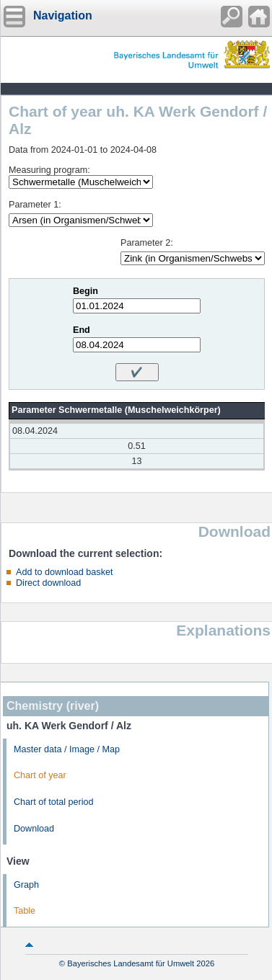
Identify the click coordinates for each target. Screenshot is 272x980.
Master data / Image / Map (67, 749)
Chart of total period (54, 802)
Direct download (48, 583)
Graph (26, 885)
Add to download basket (64, 572)
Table (25, 911)
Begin (85, 291)
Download (34, 829)
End (82, 330)
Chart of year (40, 775)
